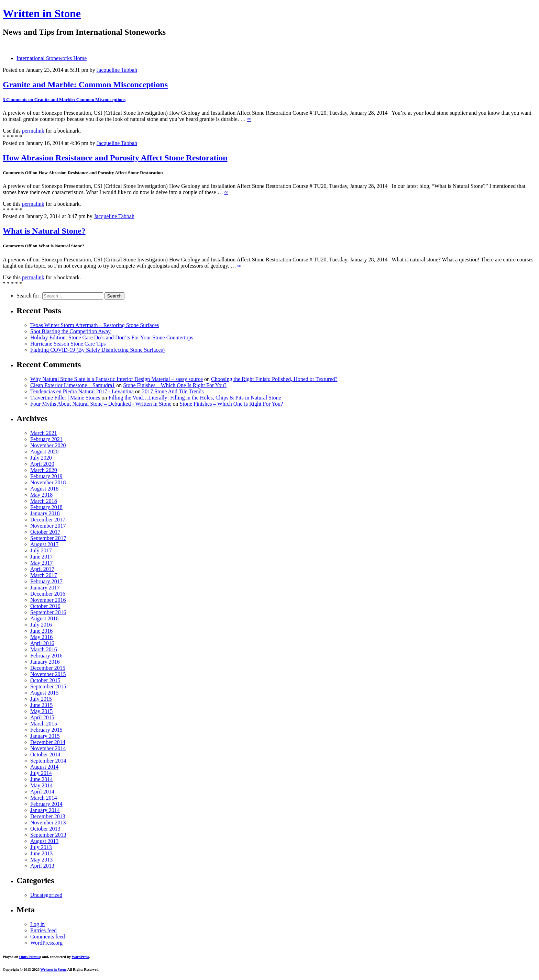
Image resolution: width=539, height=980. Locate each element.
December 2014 (48, 742)
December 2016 (48, 594)
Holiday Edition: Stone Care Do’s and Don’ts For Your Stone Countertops (112, 337)
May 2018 (41, 495)
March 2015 (44, 724)
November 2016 (48, 600)
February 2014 (46, 804)
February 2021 (46, 439)
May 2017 (41, 563)
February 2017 (46, 581)
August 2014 (44, 767)
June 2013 (41, 853)
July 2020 (41, 458)
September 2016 (48, 612)
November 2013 (48, 823)
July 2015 (41, 699)
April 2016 (42, 643)
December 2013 (48, 816)
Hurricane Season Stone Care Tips (68, 344)
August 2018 (44, 489)
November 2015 (48, 674)
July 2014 (41, 773)
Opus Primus (30, 957)
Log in (37, 924)
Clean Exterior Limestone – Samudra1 (73, 385)
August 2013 (44, 841)
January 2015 (45, 736)
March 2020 (44, 470)
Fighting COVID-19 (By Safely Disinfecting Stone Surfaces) (97, 350)
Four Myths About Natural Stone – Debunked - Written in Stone (101, 404)
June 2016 (41, 631)
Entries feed (43, 930)
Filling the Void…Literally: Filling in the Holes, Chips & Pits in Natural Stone (195, 398)
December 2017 (48, 520)
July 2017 (41, 550)
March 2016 (44, 649)
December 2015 (48, 668)
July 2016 (41, 625)
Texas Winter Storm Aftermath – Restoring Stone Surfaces (95, 325)
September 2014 (48, 761)
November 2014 (48, 748)
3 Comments (64, 99)
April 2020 (42, 464)
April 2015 (42, 717)
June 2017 (41, 557)
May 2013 (41, 860)
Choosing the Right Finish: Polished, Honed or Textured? (274, 379)
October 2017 (45, 532)
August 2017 (44, 544)
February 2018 (46, 507)
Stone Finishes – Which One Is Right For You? (175, 385)
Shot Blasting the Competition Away (70, 331)
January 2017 (45, 588)
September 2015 (48, 686)
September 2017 (48, 538)
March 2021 (44, 433)
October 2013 (45, 829)
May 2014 (41, 785)
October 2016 (45, 606)
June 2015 (41, 705)
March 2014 (44, 798)
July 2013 (41, 847)
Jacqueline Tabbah (117, 70)
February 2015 (46, 730)
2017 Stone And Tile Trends (173, 391)
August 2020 (44, 452)
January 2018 (45, 513)
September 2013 (48, 835)
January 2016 (45, 662)
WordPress (80, 957)
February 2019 (46, 476)
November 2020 (48, 445)
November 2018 (48, 482)
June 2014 (41, 779)
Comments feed (48, 937)
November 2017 (48, 526)
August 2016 (44, 618)
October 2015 (45, 680)
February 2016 (46, 656)
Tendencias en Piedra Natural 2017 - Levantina (82, 391)
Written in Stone (42, 13)
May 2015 (41, 711)
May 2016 (41, 637)
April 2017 (42, 569)
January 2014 (45, 810)
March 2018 (44, 501)
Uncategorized (46, 895)
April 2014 (42, 792)
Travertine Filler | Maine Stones (65, 398)
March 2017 (44, 575)
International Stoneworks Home (52, 58)
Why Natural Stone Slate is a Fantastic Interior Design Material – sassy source (117, 379)
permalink (33, 131)
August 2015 (44, 693)
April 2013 (42, 866)
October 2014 (45, 754)
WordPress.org (46, 943)
